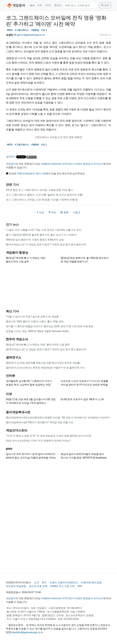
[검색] (81, 5)
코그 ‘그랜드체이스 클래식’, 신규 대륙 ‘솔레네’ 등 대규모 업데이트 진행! (44, 195)
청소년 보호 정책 (38, 586)
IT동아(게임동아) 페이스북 (31, 174)
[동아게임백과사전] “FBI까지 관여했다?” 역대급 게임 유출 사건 (40, 422)
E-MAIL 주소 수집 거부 (63, 586)
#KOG (10, 30)
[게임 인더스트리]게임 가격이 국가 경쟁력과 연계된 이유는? (38, 441)
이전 (41, 212)
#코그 (44, 30)
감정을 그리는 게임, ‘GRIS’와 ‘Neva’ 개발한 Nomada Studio (37, 331)
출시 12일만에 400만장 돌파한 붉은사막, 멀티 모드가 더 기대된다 (41, 235)
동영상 (58, 5)
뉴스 (32, 5)
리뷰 (40, 5)
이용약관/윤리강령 (91, 583)
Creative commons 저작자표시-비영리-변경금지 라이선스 (72, 164)
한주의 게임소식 (17, 339)
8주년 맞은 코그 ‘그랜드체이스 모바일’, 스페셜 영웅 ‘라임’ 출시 (40, 190)
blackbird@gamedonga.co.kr (28, 632)
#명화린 (35, 30)
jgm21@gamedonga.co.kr (31, 35)
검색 (105, 5)
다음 (76, 212)
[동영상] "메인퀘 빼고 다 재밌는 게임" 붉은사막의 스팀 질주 (38, 345)
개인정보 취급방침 (16, 586)
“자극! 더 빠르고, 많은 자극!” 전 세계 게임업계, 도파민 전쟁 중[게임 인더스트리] (48, 436)
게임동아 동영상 (17, 253)
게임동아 (11, 164)
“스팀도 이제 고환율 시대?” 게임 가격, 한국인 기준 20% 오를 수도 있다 (44, 230)
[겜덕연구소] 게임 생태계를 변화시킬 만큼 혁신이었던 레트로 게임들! (43, 363)
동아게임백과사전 (18, 412)
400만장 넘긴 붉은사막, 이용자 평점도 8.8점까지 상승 (35, 240)
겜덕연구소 (14, 357)
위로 (52, 212)
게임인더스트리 (17, 430)
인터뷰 (11, 376)
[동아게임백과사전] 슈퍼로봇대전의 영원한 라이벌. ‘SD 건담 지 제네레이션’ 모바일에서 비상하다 (58, 418)
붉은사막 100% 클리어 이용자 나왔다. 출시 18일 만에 (35, 321)
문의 (44, 583)
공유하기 (11, 157)
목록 (64, 212)
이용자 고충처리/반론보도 (64, 583)
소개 (36, 583)
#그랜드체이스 (22, 30)
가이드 (48, 5)
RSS (80, 586)
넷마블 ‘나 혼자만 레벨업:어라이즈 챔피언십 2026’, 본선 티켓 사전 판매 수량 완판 (50, 326)
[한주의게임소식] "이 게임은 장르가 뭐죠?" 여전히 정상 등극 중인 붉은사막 (46, 245)
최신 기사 (12, 311)
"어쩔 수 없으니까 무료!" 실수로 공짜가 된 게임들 (32, 317)
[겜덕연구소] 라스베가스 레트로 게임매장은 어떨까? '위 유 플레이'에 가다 (45, 368)
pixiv (9, 449)
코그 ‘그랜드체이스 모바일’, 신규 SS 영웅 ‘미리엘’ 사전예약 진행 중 (42, 200)
